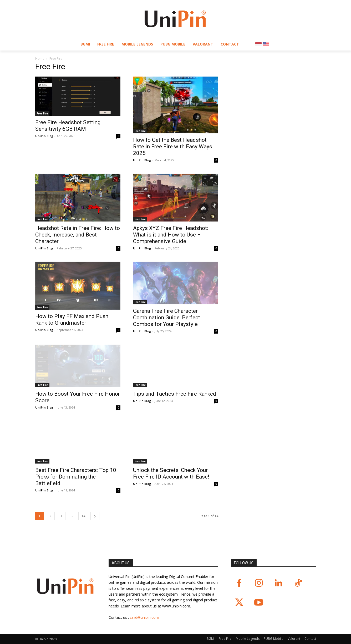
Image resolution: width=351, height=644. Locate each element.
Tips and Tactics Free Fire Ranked (175, 394)
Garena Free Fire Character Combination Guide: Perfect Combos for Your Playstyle (167, 318)
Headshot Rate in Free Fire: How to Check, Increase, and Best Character (78, 235)
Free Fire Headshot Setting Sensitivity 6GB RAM (68, 126)
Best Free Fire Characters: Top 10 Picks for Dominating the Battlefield (76, 477)
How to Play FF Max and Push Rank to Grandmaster (72, 320)
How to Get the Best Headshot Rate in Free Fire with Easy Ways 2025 (173, 147)
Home (40, 59)
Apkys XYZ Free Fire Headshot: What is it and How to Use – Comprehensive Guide (171, 235)
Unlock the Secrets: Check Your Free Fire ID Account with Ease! (171, 473)
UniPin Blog (44, 136)
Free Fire (42, 113)
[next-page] (95, 516)
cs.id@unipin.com (144, 617)
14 (83, 516)
